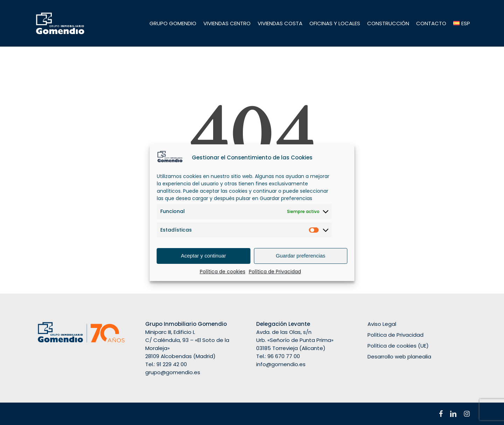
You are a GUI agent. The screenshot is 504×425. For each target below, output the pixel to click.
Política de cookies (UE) (398, 346)
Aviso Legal (382, 324)
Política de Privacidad (275, 272)
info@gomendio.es (281, 364)
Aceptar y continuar (204, 256)
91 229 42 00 (172, 364)
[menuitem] (462, 23)
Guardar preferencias (301, 256)
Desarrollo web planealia (399, 357)
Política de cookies (223, 272)
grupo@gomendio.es (173, 372)
